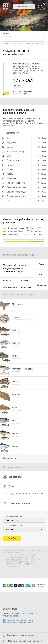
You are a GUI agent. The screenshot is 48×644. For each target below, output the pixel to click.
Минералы (26, 287)
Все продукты (12, 477)
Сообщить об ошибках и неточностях (26, 641)
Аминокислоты (10, 287)
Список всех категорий (17, 503)
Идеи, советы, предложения (21, 635)
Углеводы (42, 285)
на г (18, 86)
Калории (7, 281)
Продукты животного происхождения (23, 493)
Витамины (26, 281)
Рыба (8, 486)
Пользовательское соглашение (18, 622)
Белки (42, 264)
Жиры (42, 275)
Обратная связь (11, 616)
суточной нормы (20, 94)
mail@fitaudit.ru (30, 613)
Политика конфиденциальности (18, 620)
